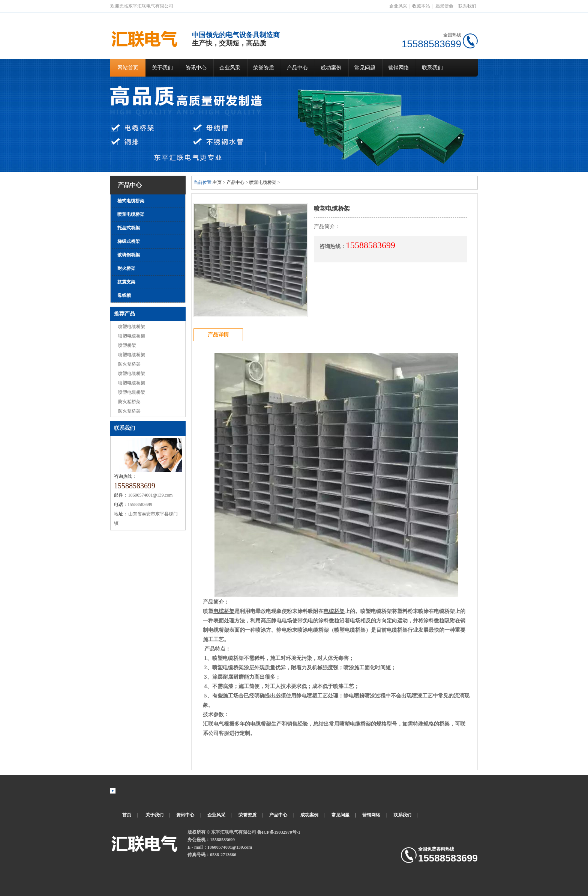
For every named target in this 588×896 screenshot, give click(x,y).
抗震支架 (126, 282)
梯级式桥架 (129, 241)
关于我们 (162, 68)
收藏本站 (421, 6)
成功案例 (331, 68)
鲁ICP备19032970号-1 (279, 832)
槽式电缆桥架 (131, 201)
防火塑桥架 (129, 364)
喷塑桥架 (127, 345)
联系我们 (467, 6)
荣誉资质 (264, 68)
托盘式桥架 (129, 228)
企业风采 (398, 6)
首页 (127, 815)
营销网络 (399, 68)
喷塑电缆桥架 (131, 214)
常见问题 (365, 68)
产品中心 (297, 68)
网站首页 (128, 68)
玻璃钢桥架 (129, 255)
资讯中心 (196, 68)
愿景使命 (444, 6)
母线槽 (124, 295)
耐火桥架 (126, 268)
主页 (217, 182)
